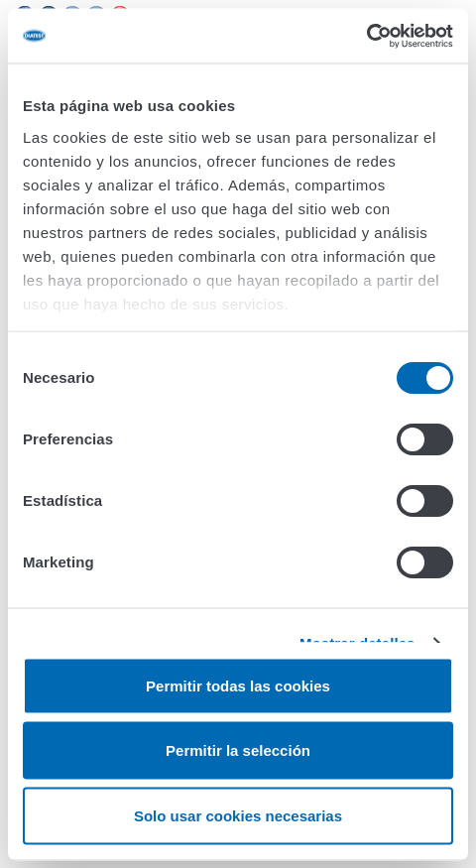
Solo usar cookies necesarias (238, 815)
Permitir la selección (238, 750)
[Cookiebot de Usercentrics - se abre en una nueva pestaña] (366, 36)
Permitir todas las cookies (238, 685)
